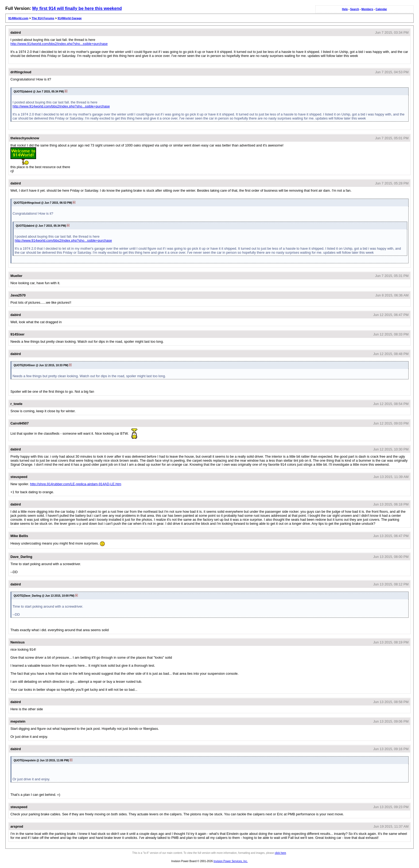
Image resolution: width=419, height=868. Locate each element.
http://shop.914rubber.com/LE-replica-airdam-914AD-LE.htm (75, 484)
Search (354, 9)
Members (367, 9)
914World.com (18, 18)
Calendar (381, 9)
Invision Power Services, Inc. (231, 861)
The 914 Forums (43, 18)
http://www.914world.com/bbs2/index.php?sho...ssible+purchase (59, 44)
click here (280, 853)
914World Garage (69, 18)
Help (345, 9)
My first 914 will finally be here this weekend (77, 8)
